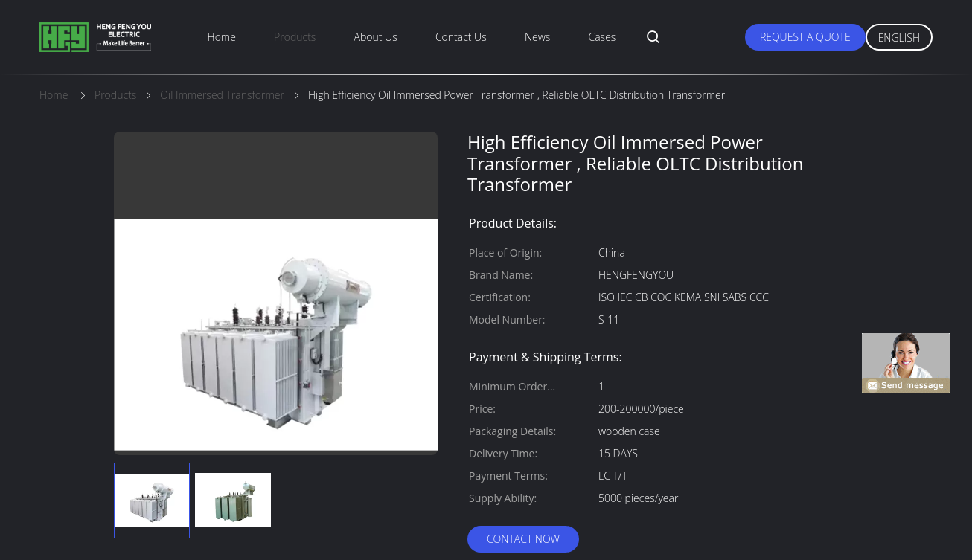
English (899, 38)
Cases (602, 37)
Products (295, 37)
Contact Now (523, 539)
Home (222, 37)
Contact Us (461, 37)
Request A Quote (805, 37)
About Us (376, 37)
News (537, 37)
